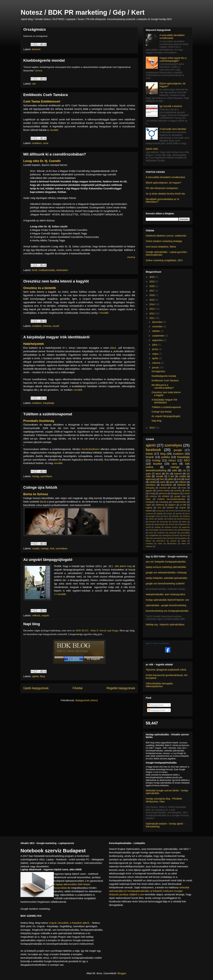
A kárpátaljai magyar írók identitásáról (56, 337)
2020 (152, 286)
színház (177, 491)
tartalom (170, 508)
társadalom (182, 538)
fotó (52, 548)
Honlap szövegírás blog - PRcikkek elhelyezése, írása (164, 800)
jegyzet (149, 491)
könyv (172, 460)
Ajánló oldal (152, 149)
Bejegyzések (156, 705)
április (155, 358)
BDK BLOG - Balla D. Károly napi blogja (97, 630)
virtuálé (160, 476)
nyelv (162, 482)
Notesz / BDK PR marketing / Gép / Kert (83, 12)
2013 (152, 309)
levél (35, 270)
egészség (151, 479)
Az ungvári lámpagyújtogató (48, 560)
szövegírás (166, 535)
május (156, 354)
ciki (34, 84)
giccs (188, 513)
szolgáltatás (154, 535)
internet (178, 474)
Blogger (122, 973)
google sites (180, 496)
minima (47, 326)
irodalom (37, 143)
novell (56, 326)
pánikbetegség (184, 530)
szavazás (173, 533)
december (158, 322)
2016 (152, 295)
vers (174, 464)
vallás (184, 541)
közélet (158, 464)
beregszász (160, 511)
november (158, 326)
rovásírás (161, 533)
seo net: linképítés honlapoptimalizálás (166, 562)
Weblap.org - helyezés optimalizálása (165, 624)
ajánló (35, 676)
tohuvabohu (158, 538)
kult (179, 479)
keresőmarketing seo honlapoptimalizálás (167, 611)
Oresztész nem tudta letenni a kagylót (56, 281)
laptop (148, 524)
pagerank (186, 527)
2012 (152, 313)
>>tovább (103, 313)
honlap (156, 460)
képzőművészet (183, 519)
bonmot (36, 49)
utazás (149, 511)
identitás (175, 516)
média (152, 482)
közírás (175, 522)
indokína (186, 516)
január (156, 367)
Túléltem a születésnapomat (48, 414)
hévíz (166, 516)
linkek (149, 454)
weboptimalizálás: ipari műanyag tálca (165, 594)
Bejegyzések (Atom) (87, 700)
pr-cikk (183, 505)
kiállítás (160, 519)
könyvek (152, 522)
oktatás (158, 527)
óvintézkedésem (91, 449)
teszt (185, 535)
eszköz (169, 513)
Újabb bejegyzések (36, 688)
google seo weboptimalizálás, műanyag (166, 572)
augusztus (158, 340)
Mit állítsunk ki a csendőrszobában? (55, 154)
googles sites (154, 516)
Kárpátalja (49, 403)
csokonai (149, 513)
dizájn (174, 488)
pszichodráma (168, 530)
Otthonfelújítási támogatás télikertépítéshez (159, 685)
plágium (172, 505)
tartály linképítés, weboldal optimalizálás (166, 578)
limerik (150, 457)
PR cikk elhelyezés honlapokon (162, 188)
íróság (36, 476)
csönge (45, 548)
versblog (149, 543)
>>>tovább (60, 594)
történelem (62, 270)
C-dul (171, 476)
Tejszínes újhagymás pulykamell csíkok (166, 670)
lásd (114, 348)
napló (148, 505)
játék (171, 479)
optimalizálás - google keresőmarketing (166, 605)
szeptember (159, 336)
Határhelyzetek (34, 344)
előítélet (166, 496)
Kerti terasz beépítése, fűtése (161, 247)
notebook (160, 505)
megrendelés (160, 524)
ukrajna (173, 541)
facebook (153, 450)
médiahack (182, 524)
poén (148, 474)
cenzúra (163, 488)
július (155, 345)
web (174, 470)
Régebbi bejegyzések (121, 688)
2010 (152, 428)
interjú (151, 519)
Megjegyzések (157, 710)
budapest (175, 493)
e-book (187, 493)
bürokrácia (183, 511)
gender (179, 513)
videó (160, 543)
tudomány (170, 538)
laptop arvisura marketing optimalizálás (166, 567)
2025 (152, 277)
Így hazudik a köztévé (171, 106)
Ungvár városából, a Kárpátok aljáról (69, 923)
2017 (152, 291)
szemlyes (151, 485)
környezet (164, 522)
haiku (148, 499)
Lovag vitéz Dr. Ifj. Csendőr (42, 161)
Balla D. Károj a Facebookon (157, 643)
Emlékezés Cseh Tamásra (46, 95)
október (156, 331)
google (178, 450)
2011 (152, 318)
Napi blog (32, 624)
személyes (46, 476)
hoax (184, 488)
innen (39, 71)
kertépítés (150, 502)
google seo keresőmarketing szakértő (165, 583)
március (157, 363)
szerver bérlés (163, 491)
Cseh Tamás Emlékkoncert (42, 101)
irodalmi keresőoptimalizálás (171, 499)
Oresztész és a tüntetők (40, 288)
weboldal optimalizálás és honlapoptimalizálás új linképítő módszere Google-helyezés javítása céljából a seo (149, 891)
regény (149, 508)
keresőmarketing (156, 470)
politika (165, 457)
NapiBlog (131, 257)
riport (151, 533)
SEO (187, 460)
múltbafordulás (47, 270)
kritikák (170, 519)
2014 (152, 304)
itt (125, 432)
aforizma (163, 493)
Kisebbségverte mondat (44, 60)
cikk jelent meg (123, 566)
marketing (164, 502)
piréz (172, 482)
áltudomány (172, 543)
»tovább (54, 130)
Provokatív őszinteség (39, 421)
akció (158, 474)
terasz (177, 535)
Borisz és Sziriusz (36, 494)
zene (46, 143)
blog (42, 676)
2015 (152, 300)
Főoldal (77, 688)
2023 (152, 281)
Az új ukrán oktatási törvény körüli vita (165, 194)
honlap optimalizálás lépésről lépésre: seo (167, 600)
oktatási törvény (171, 527)
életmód (182, 485)
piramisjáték (154, 530)
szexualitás (185, 533)
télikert (149, 541)
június (155, 349)
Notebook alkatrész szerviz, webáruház (166, 236)
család (36, 548)
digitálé (160, 513)
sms (159, 508)
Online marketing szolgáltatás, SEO (164, 260)
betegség (150, 488)
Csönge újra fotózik (40, 487)
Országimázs (35, 29)
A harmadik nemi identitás (173, 129)
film (168, 474)
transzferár (166, 485)
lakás (184, 522)
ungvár (45, 615)
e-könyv (153, 496)
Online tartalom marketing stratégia (164, 241)
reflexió (36, 615)
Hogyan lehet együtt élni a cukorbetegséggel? (173, 59)
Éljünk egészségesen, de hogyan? (163, 183)
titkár (148, 538)
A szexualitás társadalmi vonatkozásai (172, 37)
